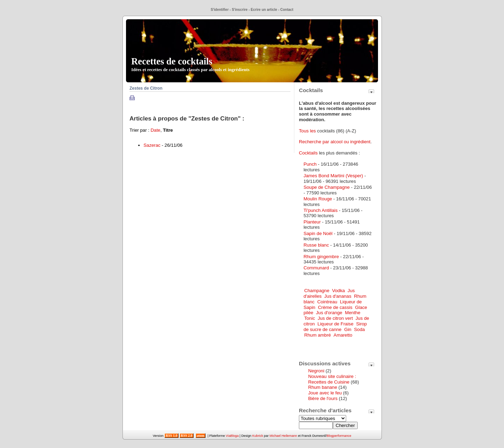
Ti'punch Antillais (320, 210)
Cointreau (327, 302)
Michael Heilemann (283, 436)
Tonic (310, 318)
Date (155, 130)
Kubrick (258, 436)
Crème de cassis (335, 307)
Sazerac (152, 145)
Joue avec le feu (325, 393)
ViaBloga (232, 436)
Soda (360, 329)
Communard (316, 268)
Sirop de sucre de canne (335, 327)
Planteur (312, 222)
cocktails (326, 131)
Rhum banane (323, 387)
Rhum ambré (317, 335)
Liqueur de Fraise (335, 324)
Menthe (353, 313)
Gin (348, 329)
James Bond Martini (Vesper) (333, 176)
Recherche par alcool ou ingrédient (335, 142)
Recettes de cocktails (190, 64)
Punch (310, 164)
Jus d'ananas (338, 296)
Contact (287, 10)
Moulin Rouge (318, 199)
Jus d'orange (329, 313)
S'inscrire (240, 10)
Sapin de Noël (318, 233)
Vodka (339, 291)
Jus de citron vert (335, 318)
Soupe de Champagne (327, 187)
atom (201, 436)
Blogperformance (339, 436)
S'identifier (220, 10)
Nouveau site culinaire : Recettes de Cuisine (332, 379)
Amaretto (343, 335)
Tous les (308, 131)
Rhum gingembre (321, 257)
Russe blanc (316, 245)
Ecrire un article (264, 10)
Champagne (317, 291)
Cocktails (308, 153)
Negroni (316, 371)
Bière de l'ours (323, 398)
